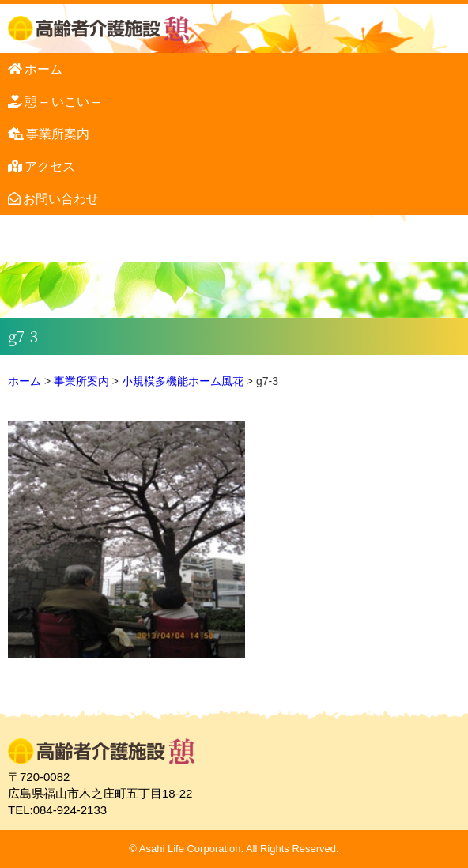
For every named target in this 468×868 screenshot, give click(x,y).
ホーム (43, 69)
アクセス (50, 166)
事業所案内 (58, 134)
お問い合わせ (61, 199)
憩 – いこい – (62, 102)
